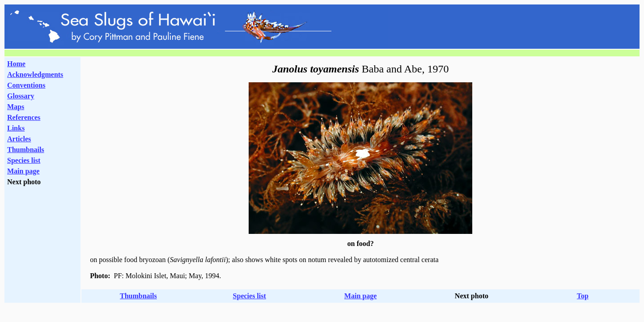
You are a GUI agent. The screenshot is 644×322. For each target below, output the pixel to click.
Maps (16, 107)
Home (16, 64)
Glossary (21, 96)
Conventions (26, 85)
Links (16, 128)
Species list (24, 160)
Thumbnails (26, 150)
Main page (23, 171)
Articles (19, 139)
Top (583, 296)
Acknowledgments (35, 74)
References (24, 117)
